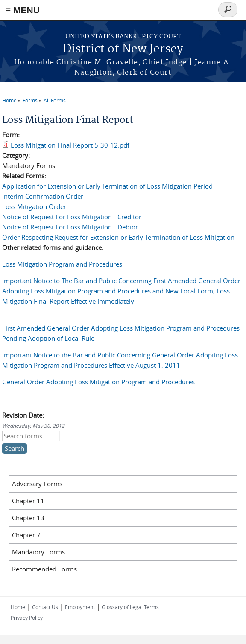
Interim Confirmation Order (43, 196)
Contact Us (45, 607)
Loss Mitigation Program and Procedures (62, 264)
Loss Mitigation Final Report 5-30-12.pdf (70, 145)
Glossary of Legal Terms (130, 607)
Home (9, 100)
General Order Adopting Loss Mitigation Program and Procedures (98, 382)
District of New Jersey (123, 49)
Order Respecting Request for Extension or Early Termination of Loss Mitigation (118, 237)
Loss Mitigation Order (34, 206)
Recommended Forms (44, 569)
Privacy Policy (27, 618)
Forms (30, 100)
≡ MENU (23, 10)
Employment (80, 607)
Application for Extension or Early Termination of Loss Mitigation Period (107, 186)
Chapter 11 (28, 501)
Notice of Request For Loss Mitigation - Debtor (70, 227)
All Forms (55, 100)
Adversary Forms (37, 484)
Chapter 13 (28, 518)
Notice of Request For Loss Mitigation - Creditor (72, 217)
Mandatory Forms (38, 552)
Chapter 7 (26, 535)
